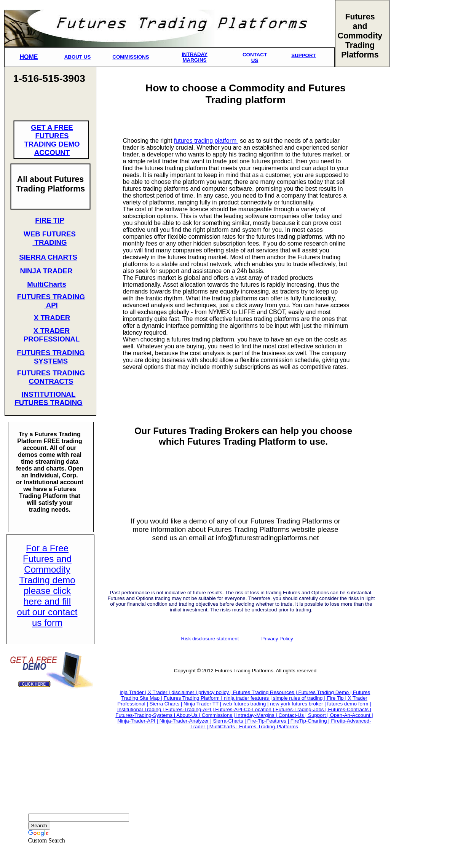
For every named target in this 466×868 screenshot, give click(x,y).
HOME (29, 57)
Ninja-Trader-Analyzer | (186, 721)
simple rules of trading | (300, 698)
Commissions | (219, 715)
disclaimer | (185, 692)
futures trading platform (206, 141)
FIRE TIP (50, 220)
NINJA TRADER (46, 271)
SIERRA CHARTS (48, 257)
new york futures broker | (298, 704)
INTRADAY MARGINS (195, 57)
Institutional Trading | (141, 709)
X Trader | (160, 692)
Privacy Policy (277, 639)
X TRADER (52, 318)
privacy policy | (216, 692)
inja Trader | (134, 692)
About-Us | (189, 715)
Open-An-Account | (352, 715)
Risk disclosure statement (210, 639)
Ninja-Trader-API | (138, 721)
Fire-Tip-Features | (269, 721)
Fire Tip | (337, 698)
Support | (319, 715)
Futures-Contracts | (349, 709)
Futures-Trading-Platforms (269, 727)
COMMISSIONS (131, 57)
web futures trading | (246, 704)
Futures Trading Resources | (266, 692)
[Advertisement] (417, 196)
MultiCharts (47, 284)
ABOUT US (78, 57)
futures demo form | (349, 704)
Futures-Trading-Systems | (146, 715)
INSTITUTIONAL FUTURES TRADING (48, 398)
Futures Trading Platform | (194, 698)
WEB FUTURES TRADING (50, 238)
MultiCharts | (224, 727)
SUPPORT (303, 55)
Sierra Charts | (167, 704)
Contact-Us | (293, 715)
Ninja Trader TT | (203, 704)
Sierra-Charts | (230, 721)
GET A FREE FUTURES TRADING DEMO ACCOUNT (52, 140)
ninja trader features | (248, 698)
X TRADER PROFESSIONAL (52, 335)
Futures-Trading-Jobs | (302, 709)
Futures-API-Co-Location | (245, 709)
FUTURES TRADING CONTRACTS (51, 377)
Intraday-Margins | (258, 715)
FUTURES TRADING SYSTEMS (51, 357)
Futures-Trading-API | (190, 709)
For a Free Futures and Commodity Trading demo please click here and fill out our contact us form (47, 585)
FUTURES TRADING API (51, 301)
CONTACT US (255, 57)
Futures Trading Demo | (326, 692)
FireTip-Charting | (311, 721)
